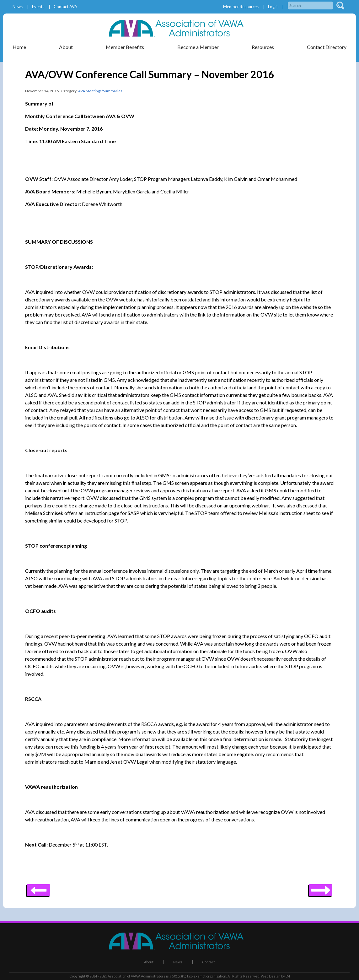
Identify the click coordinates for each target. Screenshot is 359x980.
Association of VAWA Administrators (137, 976)
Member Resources (241, 7)
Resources (263, 47)
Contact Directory (327, 47)
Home (19, 47)
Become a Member (198, 47)
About (66, 47)
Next (38, 888)
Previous (321, 888)
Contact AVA (65, 7)
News (18, 7)
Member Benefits (125, 47)
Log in (273, 7)
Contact (209, 962)
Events (38, 7)
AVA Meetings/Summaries (100, 91)
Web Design (271, 976)
